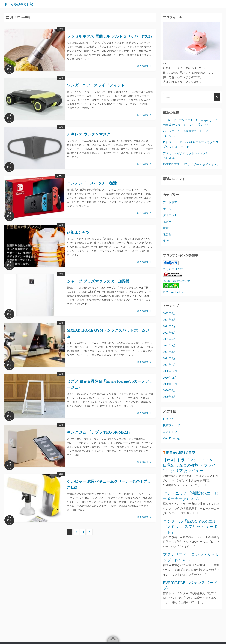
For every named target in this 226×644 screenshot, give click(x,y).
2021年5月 (169, 339)
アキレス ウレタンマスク (89, 134)
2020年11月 (170, 378)
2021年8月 (169, 320)
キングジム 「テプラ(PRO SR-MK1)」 (99, 432)
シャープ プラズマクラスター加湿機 (98, 281)
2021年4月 (169, 346)
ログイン (169, 419)
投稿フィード (171, 425)
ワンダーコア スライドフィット (96, 85)
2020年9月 (169, 390)
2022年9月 (169, 313)
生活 (61, 78)
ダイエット (170, 215)
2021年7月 (169, 326)
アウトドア (170, 202)
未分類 (167, 234)
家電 (61, 29)
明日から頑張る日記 (24, 4)
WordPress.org (171, 438)
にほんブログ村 (173, 269)
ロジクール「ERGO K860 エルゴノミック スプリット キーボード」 (190, 527)
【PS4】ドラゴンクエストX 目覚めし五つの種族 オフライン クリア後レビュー (190, 465)
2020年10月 (170, 384)
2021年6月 (169, 333)
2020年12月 (170, 371)
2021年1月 (169, 365)
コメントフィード (174, 432)
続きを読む (144, 66)
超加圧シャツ (78, 232)
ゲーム (60, 176)
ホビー (167, 222)
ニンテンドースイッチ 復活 (92, 183)
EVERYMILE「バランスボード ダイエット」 (191, 164)
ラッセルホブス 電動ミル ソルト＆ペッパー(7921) (109, 36)
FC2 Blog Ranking (174, 292)
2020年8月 (169, 397)
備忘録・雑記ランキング (177, 281)
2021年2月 (169, 358)
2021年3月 (169, 352)
